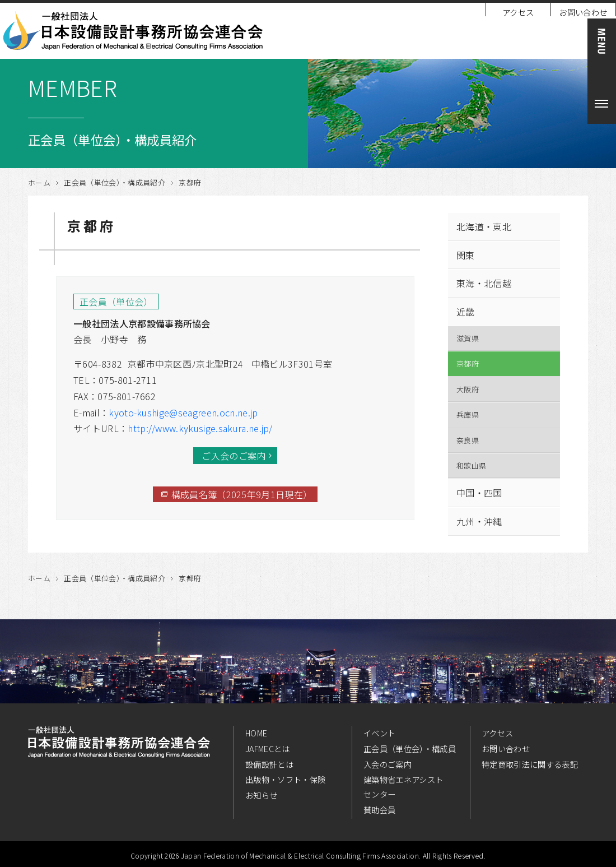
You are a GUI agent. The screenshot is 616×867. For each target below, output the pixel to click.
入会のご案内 (388, 764)
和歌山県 (471, 465)
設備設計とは (269, 764)
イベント (379, 733)
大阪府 (468, 389)
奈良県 (468, 440)
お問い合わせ (583, 12)
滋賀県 (468, 338)
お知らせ (261, 795)
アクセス (518, 12)
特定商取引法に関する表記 (530, 764)
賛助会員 (379, 810)
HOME (256, 733)
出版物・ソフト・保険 (285, 779)
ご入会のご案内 (234, 456)
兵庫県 (468, 414)
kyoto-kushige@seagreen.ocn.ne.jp (183, 412)
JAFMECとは (268, 748)
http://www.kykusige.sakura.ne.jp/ (200, 428)
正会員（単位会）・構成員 (410, 748)
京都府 (468, 363)
